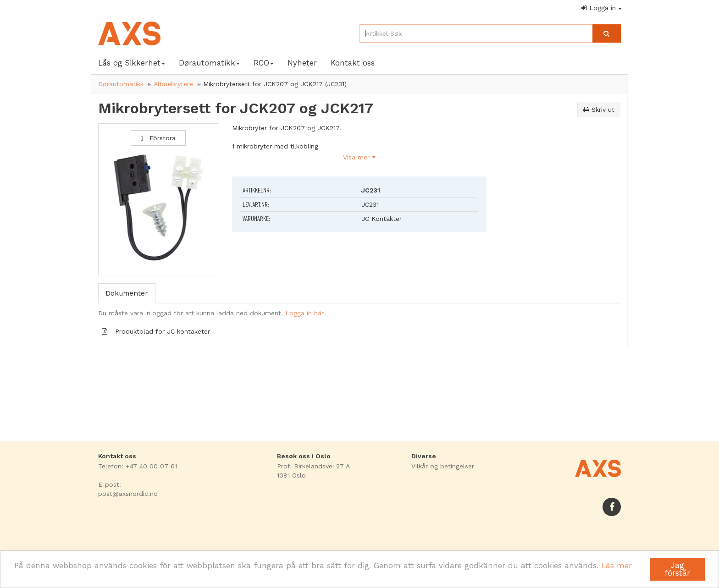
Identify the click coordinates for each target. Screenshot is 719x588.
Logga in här (304, 313)
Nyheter (302, 63)
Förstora (158, 138)
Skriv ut (599, 110)
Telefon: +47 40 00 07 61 (138, 466)
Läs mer (617, 566)
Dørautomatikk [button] (209, 63)
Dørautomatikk (121, 84)
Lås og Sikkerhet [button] (132, 63)
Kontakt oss (353, 63)
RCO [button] (264, 63)
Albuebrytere (173, 84)
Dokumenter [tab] (127, 293)
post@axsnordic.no (128, 494)
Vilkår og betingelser (443, 466)
